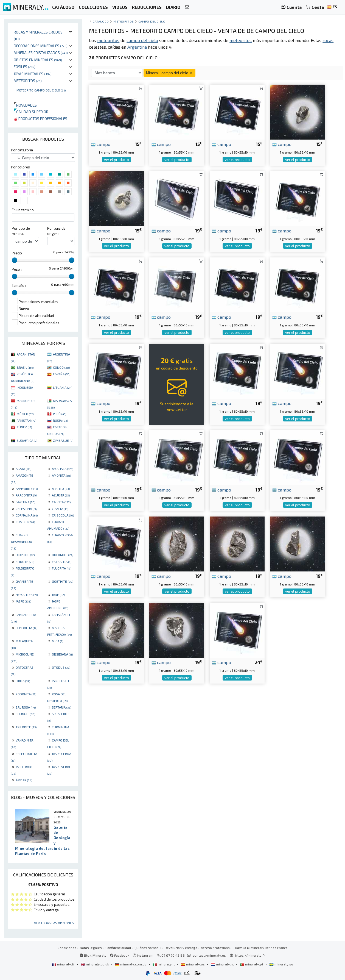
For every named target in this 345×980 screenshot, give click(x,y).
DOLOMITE (63, 555)
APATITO (61, 488)
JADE (58, 595)
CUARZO (25, 522)
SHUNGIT (25, 714)
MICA (57, 641)
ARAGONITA (26, 495)
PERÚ (60, 414)
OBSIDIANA (62, 654)
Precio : (18, 253)
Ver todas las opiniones (54, 923)
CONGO (61, 367)
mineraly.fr (64, 964)
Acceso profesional (216, 948)
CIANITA (60, 509)
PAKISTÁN (26, 420)
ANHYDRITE (27, 488)
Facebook (120, 955)
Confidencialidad (118, 948)
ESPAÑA (62, 374)
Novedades (25, 105)
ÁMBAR (24, 780)
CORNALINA (27, 515)
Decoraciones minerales (41, 46)
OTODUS (61, 667)
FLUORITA (62, 568)
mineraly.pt (252, 964)
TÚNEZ (24, 427)
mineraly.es (193, 964)
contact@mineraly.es (209, 955)
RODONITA (26, 694)
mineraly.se (281, 964)
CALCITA (61, 502)
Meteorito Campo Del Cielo (41, 90)
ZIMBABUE (63, 440)
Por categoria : (23, 150)
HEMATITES (27, 595)
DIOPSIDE (25, 555)
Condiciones (67, 948)
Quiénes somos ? (148, 948)
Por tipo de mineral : (21, 231)
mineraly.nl (223, 964)
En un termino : (24, 210)
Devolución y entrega (181, 948)
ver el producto (117, 160)
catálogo (101, 21)
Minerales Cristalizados (41, 53)
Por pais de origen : (56, 231)
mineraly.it (164, 964)
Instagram (143, 955)
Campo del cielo (152, 21)
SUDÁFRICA (27, 440)
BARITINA (25, 502)
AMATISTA (62, 469)
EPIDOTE (25, 562)
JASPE (23, 601)
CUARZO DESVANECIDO (22, 542)
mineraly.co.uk (95, 964)
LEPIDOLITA (26, 628)
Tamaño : (19, 285)
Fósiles (25, 67)
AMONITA (61, 475)
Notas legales (91, 948)
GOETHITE (62, 581)
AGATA (23, 469)
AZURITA (61, 495)
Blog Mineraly (93, 955)
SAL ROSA (26, 707)
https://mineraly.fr (250, 955)
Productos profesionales (40, 119)
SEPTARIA (61, 707)
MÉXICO (25, 414)
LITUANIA (63, 387)
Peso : (17, 269)
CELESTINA (26, 509)
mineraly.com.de (131, 964)
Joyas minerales (33, 74)
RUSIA (60, 420)
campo (101, 144)
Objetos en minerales (38, 60)
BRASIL (25, 367)
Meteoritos (28, 81)
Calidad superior (31, 112)
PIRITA (23, 681)
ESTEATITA (62, 562)
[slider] (15, 260)
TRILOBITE (26, 727)
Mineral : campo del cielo (169, 73)
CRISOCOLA (63, 515)
